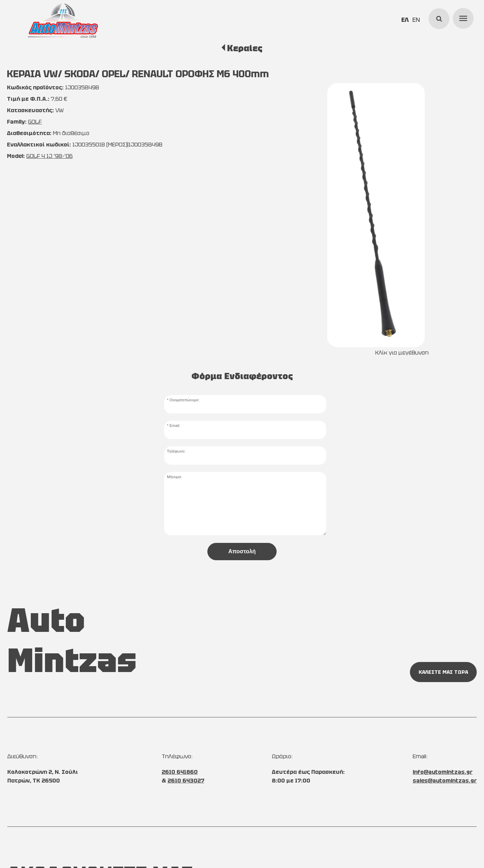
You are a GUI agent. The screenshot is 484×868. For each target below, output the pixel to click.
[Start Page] (63, 21)
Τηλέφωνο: (176, 451)
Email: (175, 426)
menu (462, 17)
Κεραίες (245, 48)
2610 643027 (186, 781)
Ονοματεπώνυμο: (184, 400)
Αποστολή (242, 551)
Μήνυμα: (174, 477)
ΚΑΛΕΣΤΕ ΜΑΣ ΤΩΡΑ (443, 672)
